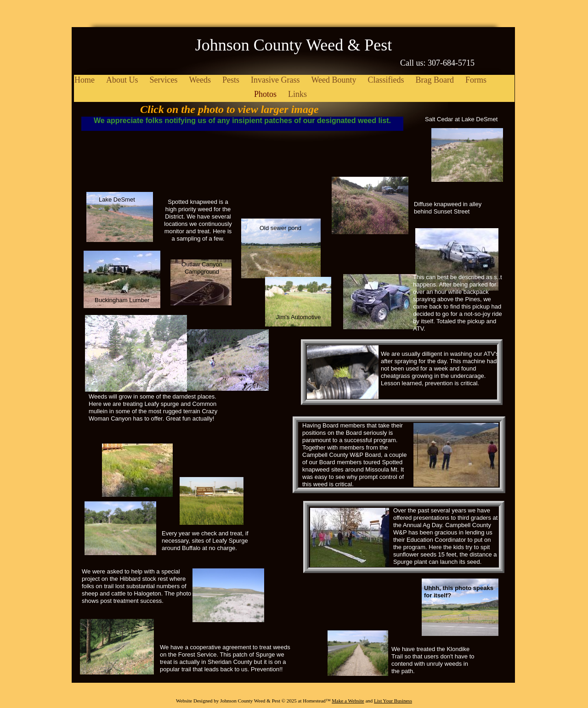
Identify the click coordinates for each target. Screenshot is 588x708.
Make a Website (348, 701)
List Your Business (393, 701)
